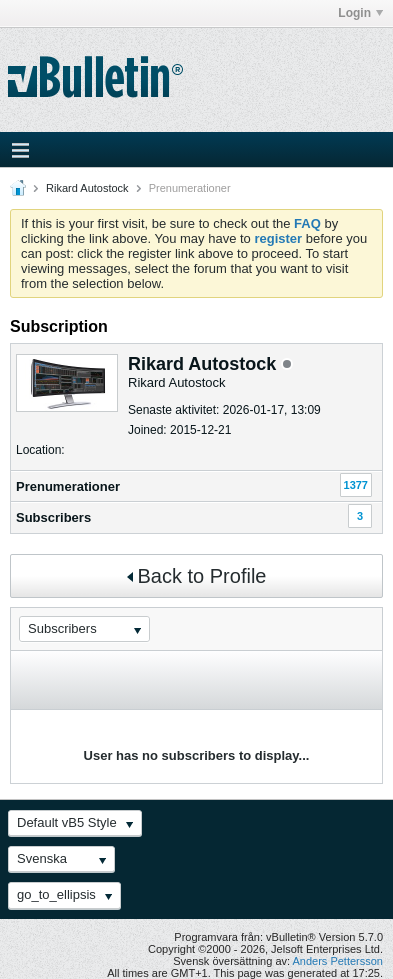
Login (360, 13)
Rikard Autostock (87, 188)
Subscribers (53, 517)
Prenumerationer (68, 486)
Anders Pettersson (338, 961)
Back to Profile (197, 576)
